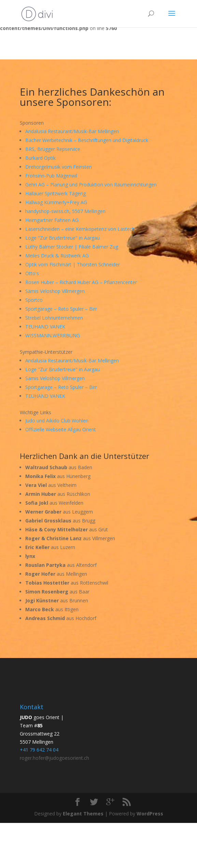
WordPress (150, 814)
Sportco (34, 300)
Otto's (32, 273)
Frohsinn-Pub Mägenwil (51, 176)
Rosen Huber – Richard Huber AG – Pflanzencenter (81, 282)
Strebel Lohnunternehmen (54, 318)
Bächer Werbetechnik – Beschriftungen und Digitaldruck (87, 140)
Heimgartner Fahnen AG (52, 220)
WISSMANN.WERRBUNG (53, 335)
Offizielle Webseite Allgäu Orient (61, 429)
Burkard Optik (40, 158)
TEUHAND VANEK (45, 327)
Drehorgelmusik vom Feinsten (59, 167)
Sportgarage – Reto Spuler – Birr (61, 309)
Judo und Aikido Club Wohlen (57, 421)
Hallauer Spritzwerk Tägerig (55, 193)
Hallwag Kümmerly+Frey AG (56, 202)
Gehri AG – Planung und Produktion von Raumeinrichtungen (91, 185)
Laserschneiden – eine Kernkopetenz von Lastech (80, 229)
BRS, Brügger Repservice (53, 149)
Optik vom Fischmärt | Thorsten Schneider (73, 264)
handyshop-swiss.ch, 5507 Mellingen (65, 211)
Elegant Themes (83, 814)
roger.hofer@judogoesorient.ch (54, 758)
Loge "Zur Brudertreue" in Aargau (62, 238)
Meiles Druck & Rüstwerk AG (57, 256)
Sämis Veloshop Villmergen (55, 291)
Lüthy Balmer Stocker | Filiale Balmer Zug (72, 247)
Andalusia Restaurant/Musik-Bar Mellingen (72, 131)
